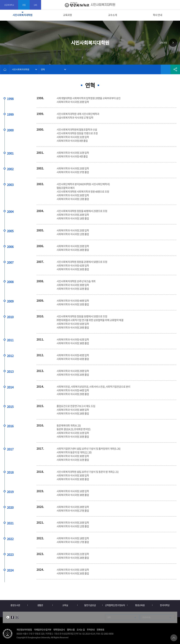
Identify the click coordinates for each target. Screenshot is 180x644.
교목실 (65, 605)
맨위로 (174, 638)
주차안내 (91, 630)
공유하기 (175, 69)
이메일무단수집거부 (43, 630)
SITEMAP (176, 5)
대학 (109, 617)
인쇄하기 (156, 69)
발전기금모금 (90, 605)
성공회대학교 (9, 5)
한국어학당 (165, 605)
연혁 (43, 69)
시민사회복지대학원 (23, 15)
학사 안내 (158, 15)
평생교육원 (140, 605)
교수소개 (113, 15)
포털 (24, 5)
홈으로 (5, 69)
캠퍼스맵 (71, 630)
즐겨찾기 (166, 69)
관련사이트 (146, 617)
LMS (35, 5)
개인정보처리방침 (24, 630)
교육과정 (67, 15)
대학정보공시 (59, 630)
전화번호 (100, 630)
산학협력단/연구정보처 (115, 605)
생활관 (40, 605)
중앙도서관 (15, 605)
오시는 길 (81, 630)
